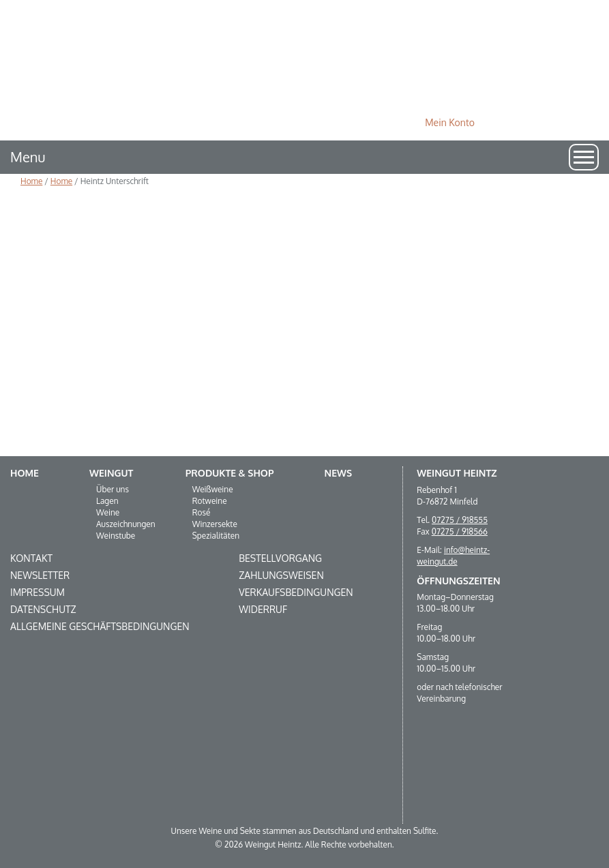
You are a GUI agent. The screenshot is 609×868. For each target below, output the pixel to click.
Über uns (113, 489)
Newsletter (40, 575)
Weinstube (116, 536)
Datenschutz (43, 609)
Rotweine (210, 501)
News (339, 473)
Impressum (38, 592)
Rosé (202, 512)
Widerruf (263, 609)
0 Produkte (517, 122)
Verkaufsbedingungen (296, 592)
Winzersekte (215, 524)
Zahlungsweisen (281, 575)
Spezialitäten (216, 536)
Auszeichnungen (126, 524)
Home (31, 181)
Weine (108, 512)
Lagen (107, 501)
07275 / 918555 (460, 520)
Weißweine (213, 489)
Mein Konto (450, 122)
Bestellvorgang (280, 558)
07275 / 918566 (460, 532)
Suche (567, 122)
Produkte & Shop (230, 473)
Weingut (111, 473)
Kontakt (31, 558)
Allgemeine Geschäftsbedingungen (100, 626)
